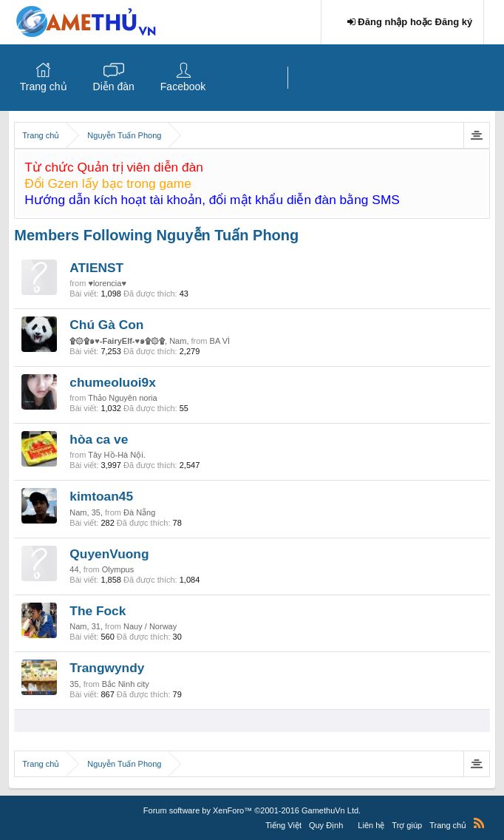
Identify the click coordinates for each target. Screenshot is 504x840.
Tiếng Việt (283, 825)
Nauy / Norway (150, 626)
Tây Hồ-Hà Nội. (117, 455)
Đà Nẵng (139, 512)
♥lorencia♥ (107, 283)
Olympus (118, 569)
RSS (479, 823)
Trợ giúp (407, 825)
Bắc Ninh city (126, 684)
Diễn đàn (114, 87)
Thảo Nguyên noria (122, 398)
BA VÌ (220, 341)
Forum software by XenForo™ (252, 810)
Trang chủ (44, 87)
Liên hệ (371, 825)
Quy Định (326, 825)
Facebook (183, 87)
